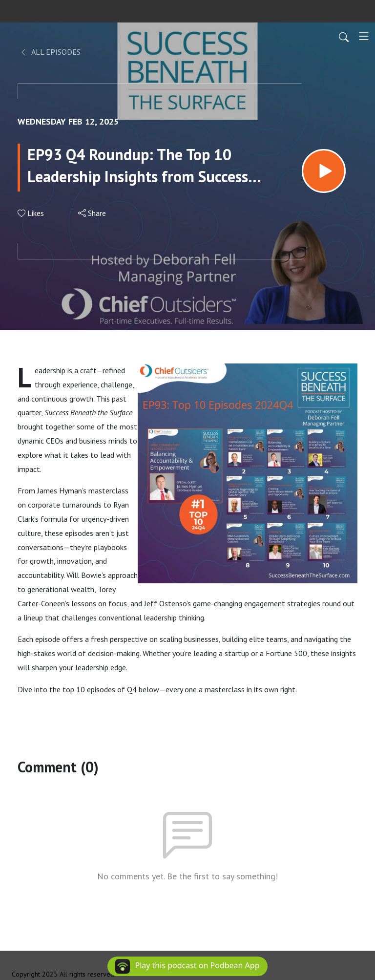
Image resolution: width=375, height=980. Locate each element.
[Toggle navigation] (364, 36)
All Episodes (50, 52)
